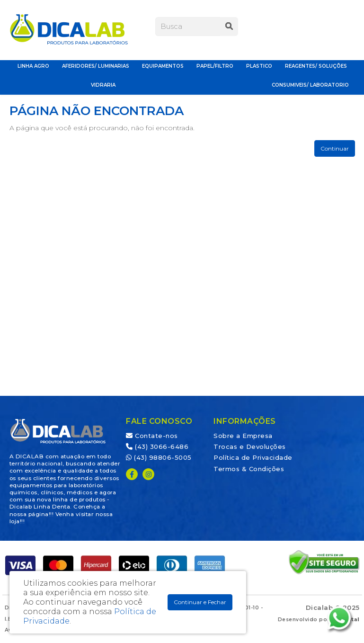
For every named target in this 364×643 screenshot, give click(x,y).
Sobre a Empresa (243, 436)
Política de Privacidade (253, 457)
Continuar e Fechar (200, 602)
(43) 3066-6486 (157, 447)
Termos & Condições (249, 469)
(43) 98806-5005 (159, 457)
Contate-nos (152, 436)
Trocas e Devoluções (250, 447)
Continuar (335, 148)
